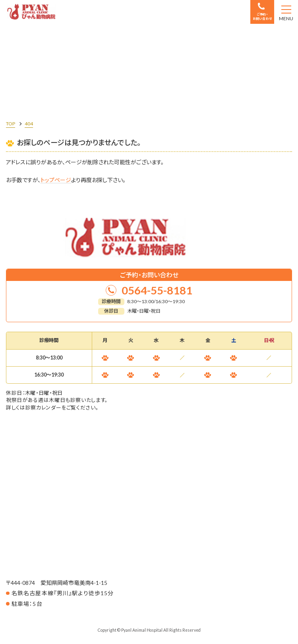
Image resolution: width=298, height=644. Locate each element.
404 (29, 124)
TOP (11, 124)
